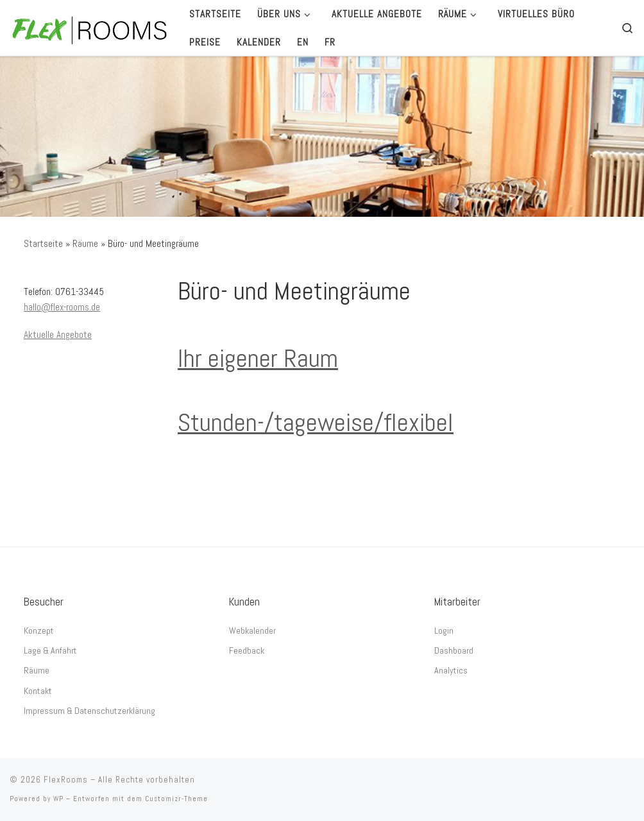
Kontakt (38, 691)
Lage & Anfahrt (50, 650)
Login (444, 631)
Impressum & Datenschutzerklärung (89, 711)
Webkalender (252, 631)
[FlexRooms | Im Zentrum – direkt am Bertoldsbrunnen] (90, 28)
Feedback (247, 650)
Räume (85, 243)
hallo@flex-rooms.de (62, 307)
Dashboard (454, 650)
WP (58, 799)
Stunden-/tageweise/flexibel (316, 422)
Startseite (43, 243)
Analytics (451, 670)
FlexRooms (66, 780)
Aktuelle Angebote (58, 334)
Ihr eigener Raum (258, 358)
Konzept (39, 631)
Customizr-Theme (176, 799)
